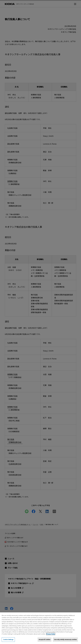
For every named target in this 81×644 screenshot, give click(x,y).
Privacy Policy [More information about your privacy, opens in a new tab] (51, 635)
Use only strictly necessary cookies (65, 641)
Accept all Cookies (45, 641)
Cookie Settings (8, 641)
